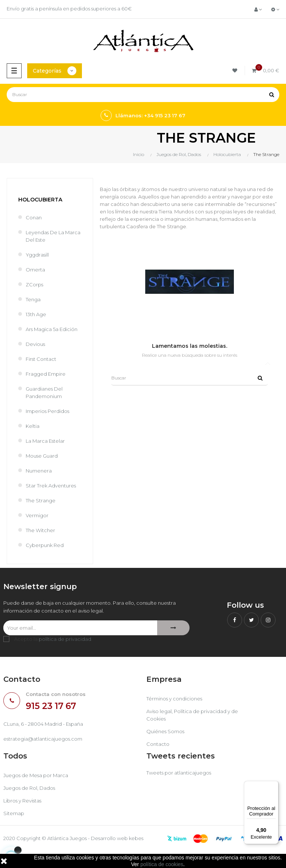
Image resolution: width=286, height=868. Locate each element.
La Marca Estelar (45, 441)
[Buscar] (143, 95)
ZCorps (34, 284)
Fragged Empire (46, 374)
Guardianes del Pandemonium (44, 392)
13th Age (36, 314)
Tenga (33, 299)
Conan (34, 217)
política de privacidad (65, 639)
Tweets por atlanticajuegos (179, 773)
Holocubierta (40, 200)
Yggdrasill (37, 255)
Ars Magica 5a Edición (52, 329)
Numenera (39, 471)
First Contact (41, 359)
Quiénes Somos (165, 731)
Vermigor (37, 515)
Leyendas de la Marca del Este (53, 236)
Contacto (158, 744)
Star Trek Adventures (51, 486)
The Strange (41, 500)
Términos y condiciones (174, 699)
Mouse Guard (42, 456)
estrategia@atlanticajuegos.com (43, 739)
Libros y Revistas (22, 801)
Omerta (35, 270)
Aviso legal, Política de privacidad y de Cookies (192, 715)
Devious (35, 344)
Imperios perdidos (47, 411)
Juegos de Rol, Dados (29, 788)
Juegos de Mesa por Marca (36, 775)
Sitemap (14, 813)
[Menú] (274, 785)
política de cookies (162, 864)
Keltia (33, 426)
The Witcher (40, 530)
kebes (136, 838)
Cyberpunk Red (45, 545)
